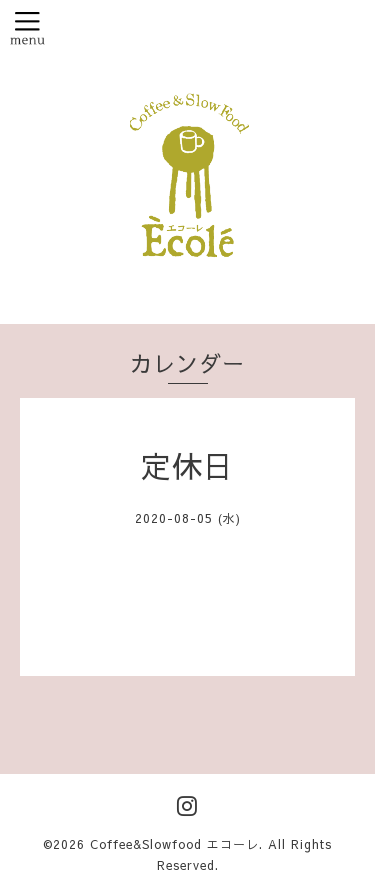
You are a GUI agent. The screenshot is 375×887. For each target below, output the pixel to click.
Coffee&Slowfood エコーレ (174, 844)
